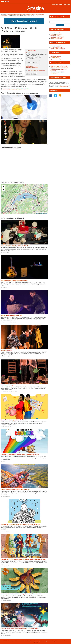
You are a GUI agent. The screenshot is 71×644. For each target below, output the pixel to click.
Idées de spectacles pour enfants (59, 68)
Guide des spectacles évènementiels (16, 15)
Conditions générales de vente (56, 641)
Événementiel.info (64, 86)
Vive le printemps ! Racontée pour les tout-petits (15, 246)
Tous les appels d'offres (57, 47)
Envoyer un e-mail (33, 62)
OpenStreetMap (44, 213)
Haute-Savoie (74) (30, 66)
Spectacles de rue (55, 36)
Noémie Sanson (6, 252)
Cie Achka (5, 287)
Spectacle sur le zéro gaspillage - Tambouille (13, 420)
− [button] (3, 190)
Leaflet (38, 213)
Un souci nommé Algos (7, 385)
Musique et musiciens (56, 34)
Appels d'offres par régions (58, 49)
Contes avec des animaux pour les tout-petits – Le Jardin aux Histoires (21, 594)
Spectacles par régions (57, 59)
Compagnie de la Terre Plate (9, 322)
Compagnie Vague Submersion (10, 392)
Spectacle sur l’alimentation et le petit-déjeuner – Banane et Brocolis (20, 524)
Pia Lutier (28, 53)
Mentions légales (45, 641)
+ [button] (3, 187)
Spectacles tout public (56, 39)
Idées (68, 641)
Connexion (66, 4)
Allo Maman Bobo (7, 357)
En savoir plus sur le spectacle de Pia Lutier (16, 89)
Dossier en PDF (32, 51)
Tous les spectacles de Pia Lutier (36, 70)
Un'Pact (4, 461)
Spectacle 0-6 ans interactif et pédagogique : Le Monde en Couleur (20, 455)
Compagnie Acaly (7, 427)
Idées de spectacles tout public (59, 66)
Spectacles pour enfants (57, 37)
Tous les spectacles (56, 56)
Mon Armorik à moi (6, 350)
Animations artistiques (56, 33)
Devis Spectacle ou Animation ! (24, 21)
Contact (36, 642)
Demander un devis (56, 46)
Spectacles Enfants (29, 15)
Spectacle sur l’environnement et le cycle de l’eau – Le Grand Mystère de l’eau (23, 559)
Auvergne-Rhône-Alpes (32, 68)
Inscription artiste (57, 4)
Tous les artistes (55, 58)
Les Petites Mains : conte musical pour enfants (14, 281)
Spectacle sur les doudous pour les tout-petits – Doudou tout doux (20, 629)
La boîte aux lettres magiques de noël (11, 315)
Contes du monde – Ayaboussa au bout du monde (15, 489)
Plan (65, 641)
